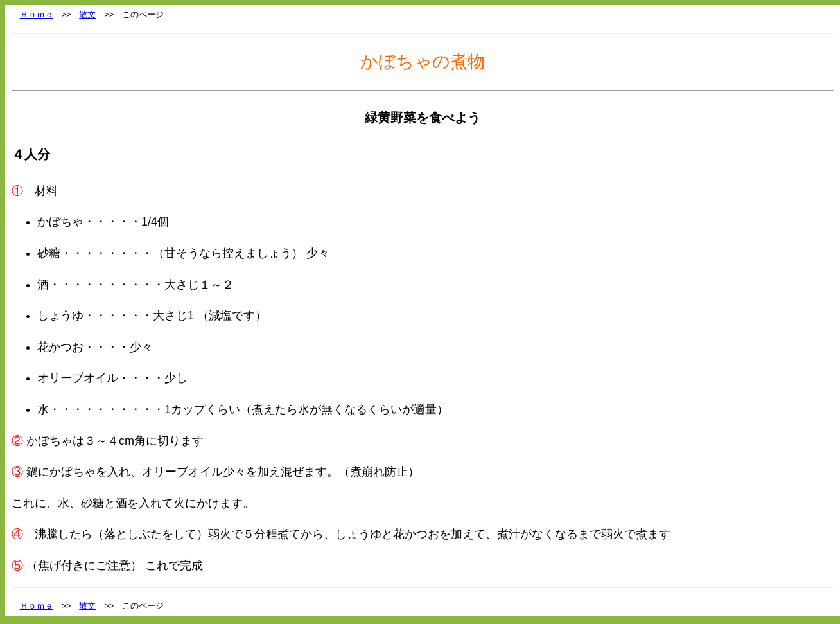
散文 (87, 15)
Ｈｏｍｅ (37, 15)
